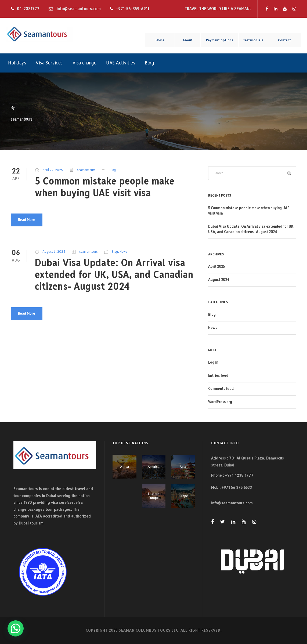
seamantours (86, 170)
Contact (284, 40)
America (154, 467)
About (188, 40)
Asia (183, 467)
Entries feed (218, 375)
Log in (213, 362)
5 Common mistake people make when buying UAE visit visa (105, 187)
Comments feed (221, 389)
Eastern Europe (154, 496)
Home (160, 40)
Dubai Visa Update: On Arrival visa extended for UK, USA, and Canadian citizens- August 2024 (114, 275)
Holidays (17, 63)
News (123, 252)
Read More (27, 220)
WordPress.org (220, 402)
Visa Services (49, 63)
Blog (149, 63)
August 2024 (219, 280)
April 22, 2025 (53, 170)
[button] (16, 628)
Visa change (85, 63)
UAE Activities (121, 63)
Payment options (220, 40)
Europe (183, 496)
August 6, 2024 (54, 252)
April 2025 (216, 266)
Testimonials (253, 40)
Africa (124, 467)
